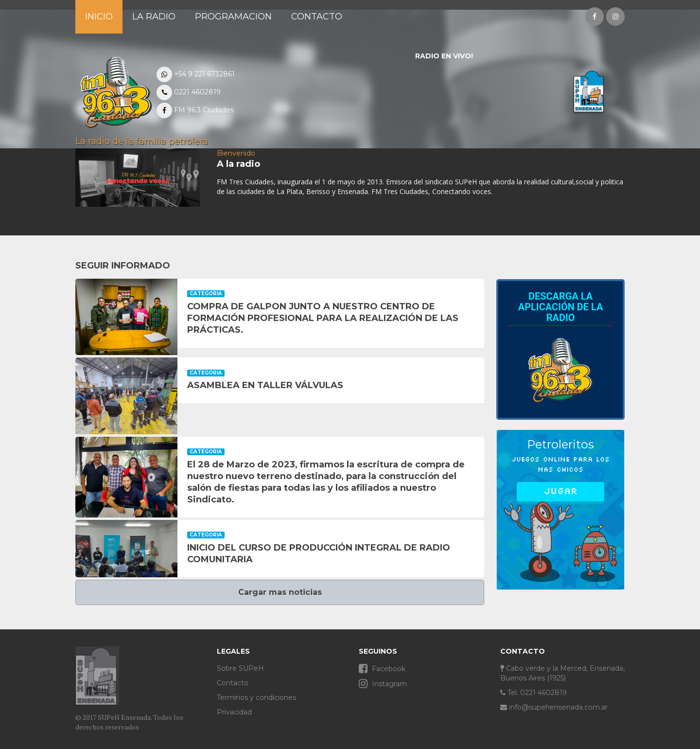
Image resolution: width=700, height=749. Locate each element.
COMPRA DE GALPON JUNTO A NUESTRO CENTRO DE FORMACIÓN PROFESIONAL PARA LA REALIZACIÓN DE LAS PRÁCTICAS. (323, 318)
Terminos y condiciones (256, 697)
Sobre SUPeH (240, 668)
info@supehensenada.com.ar (554, 707)
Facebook (382, 669)
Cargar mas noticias (280, 592)
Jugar (560, 491)
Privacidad (234, 712)
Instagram (383, 684)
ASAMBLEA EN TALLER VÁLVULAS (265, 385)
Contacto (233, 683)
